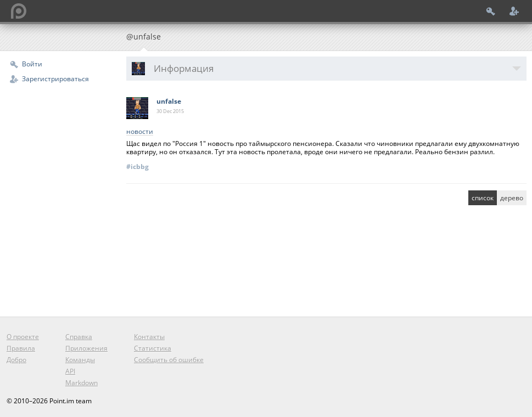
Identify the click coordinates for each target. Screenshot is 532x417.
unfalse (169, 101)
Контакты (149, 337)
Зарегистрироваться (55, 79)
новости (140, 132)
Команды (80, 360)
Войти (32, 64)
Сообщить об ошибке (169, 360)
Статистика (153, 348)
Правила (21, 348)
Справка (79, 337)
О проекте (23, 337)
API (70, 371)
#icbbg (138, 167)
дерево (512, 198)
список (483, 198)
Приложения (86, 348)
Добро (16, 360)
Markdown (82, 383)
